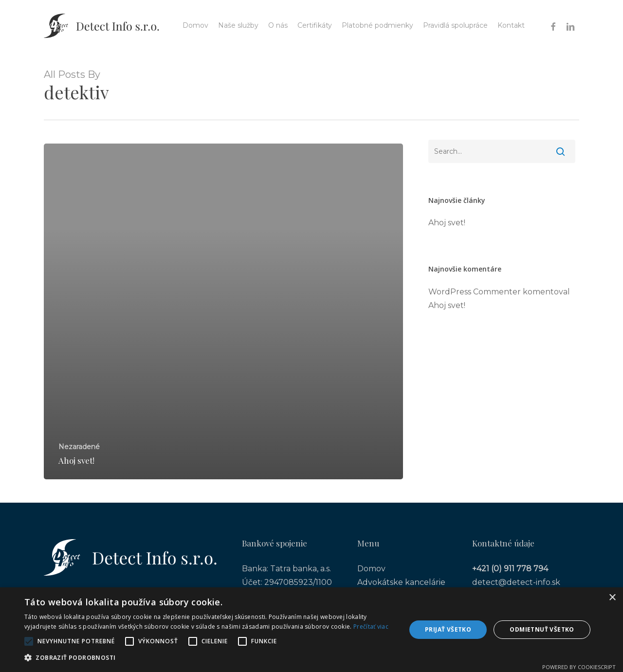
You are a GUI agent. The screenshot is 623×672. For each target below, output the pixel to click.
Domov (371, 569)
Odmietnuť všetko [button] (542, 629)
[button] (210, 658)
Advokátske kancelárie (401, 582)
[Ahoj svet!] (223, 312)
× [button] (612, 598)
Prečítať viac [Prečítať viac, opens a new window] (371, 627)
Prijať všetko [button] (448, 629)
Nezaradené (79, 447)
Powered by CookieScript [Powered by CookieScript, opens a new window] (579, 667)
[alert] (311, 630)
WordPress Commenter (475, 292)
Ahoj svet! (447, 223)
